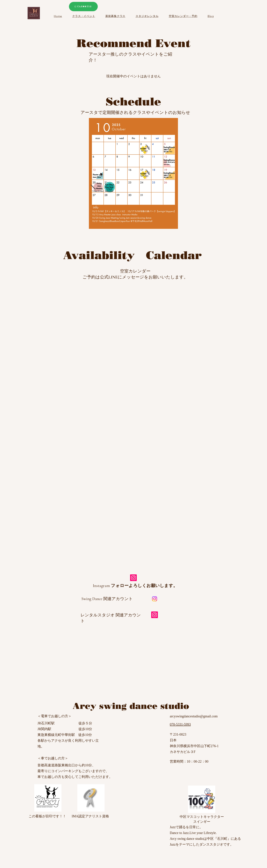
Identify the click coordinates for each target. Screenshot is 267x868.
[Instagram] (133, 578)
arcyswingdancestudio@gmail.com (194, 716)
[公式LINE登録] (83, 7)
